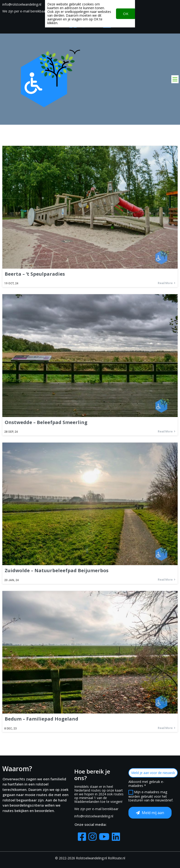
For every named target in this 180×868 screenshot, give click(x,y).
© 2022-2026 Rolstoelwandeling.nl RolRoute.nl (90, 858)
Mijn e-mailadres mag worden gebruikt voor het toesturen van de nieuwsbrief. (151, 796)
